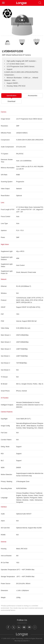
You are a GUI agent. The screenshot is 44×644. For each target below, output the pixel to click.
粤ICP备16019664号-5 (22, 641)
